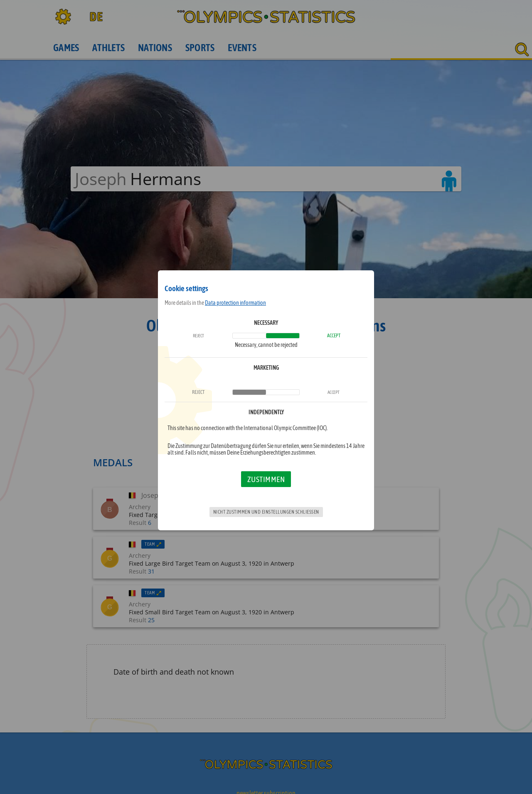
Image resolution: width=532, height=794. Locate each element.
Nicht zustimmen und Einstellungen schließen (266, 512)
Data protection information (235, 303)
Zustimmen (266, 479)
